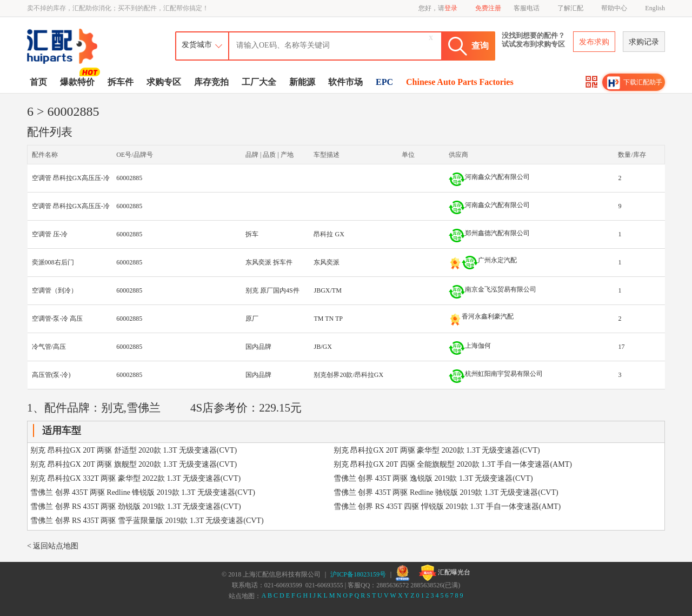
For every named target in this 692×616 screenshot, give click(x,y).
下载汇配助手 (635, 83)
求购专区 (164, 82)
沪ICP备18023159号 (358, 574)
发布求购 (594, 42)
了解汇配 (570, 8)
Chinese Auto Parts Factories (460, 82)
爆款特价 (79, 81)
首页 (38, 82)
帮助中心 (614, 8)
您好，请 (438, 8)
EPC (384, 82)
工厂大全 (259, 82)
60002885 (129, 178)
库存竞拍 (211, 82)
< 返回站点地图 (53, 546)
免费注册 (488, 8)
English (655, 8)
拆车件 (121, 82)
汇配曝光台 (445, 573)
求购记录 (644, 42)
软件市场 (345, 82)
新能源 (302, 82)
